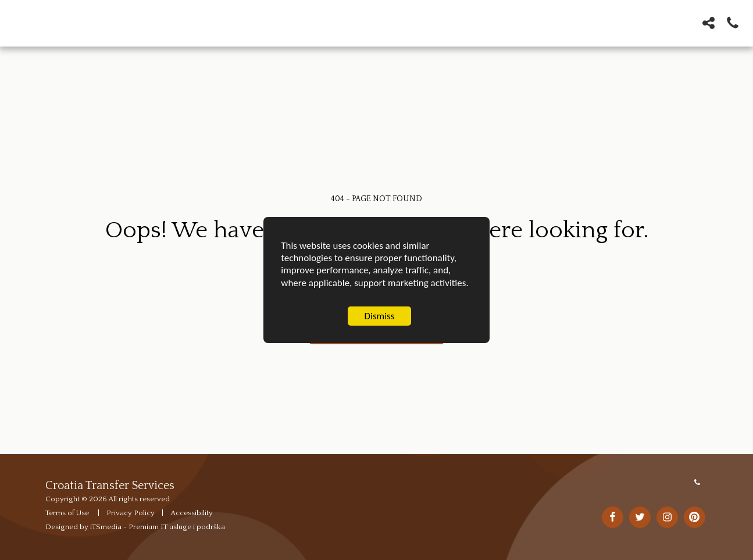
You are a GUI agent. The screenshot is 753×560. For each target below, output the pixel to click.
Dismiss (380, 317)
